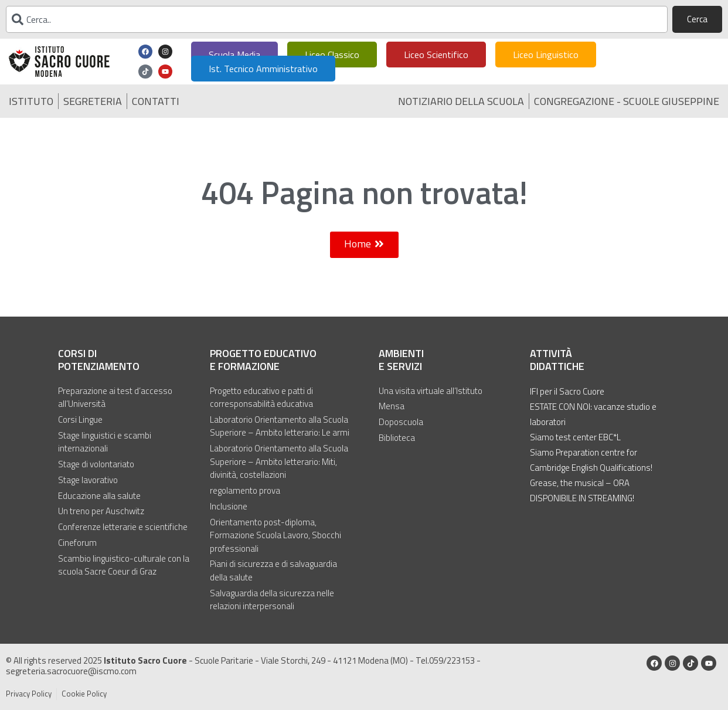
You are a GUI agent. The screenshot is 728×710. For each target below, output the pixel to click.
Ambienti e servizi (401, 360)
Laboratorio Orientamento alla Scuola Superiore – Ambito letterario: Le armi (280, 426)
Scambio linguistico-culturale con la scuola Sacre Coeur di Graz (124, 564)
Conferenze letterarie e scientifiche (123, 526)
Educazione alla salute (99, 495)
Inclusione (229, 505)
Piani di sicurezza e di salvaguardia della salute (273, 570)
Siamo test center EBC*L (575, 437)
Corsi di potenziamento (99, 360)
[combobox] (337, 19)
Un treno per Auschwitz (101, 510)
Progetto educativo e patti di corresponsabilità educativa (261, 397)
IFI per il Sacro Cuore (567, 391)
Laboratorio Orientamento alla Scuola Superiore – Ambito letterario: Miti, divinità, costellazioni (279, 461)
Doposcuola (401, 422)
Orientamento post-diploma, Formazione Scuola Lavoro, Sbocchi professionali (275, 534)
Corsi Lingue (80, 419)
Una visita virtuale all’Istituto (431, 390)
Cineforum (77, 541)
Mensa (392, 406)
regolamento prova (245, 490)
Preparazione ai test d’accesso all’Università (115, 397)
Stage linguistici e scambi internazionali (105, 442)
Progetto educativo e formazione (263, 360)
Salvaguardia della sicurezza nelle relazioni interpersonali (272, 598)
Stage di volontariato (96, 464)
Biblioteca (397, 437)
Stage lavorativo (88, 479)
